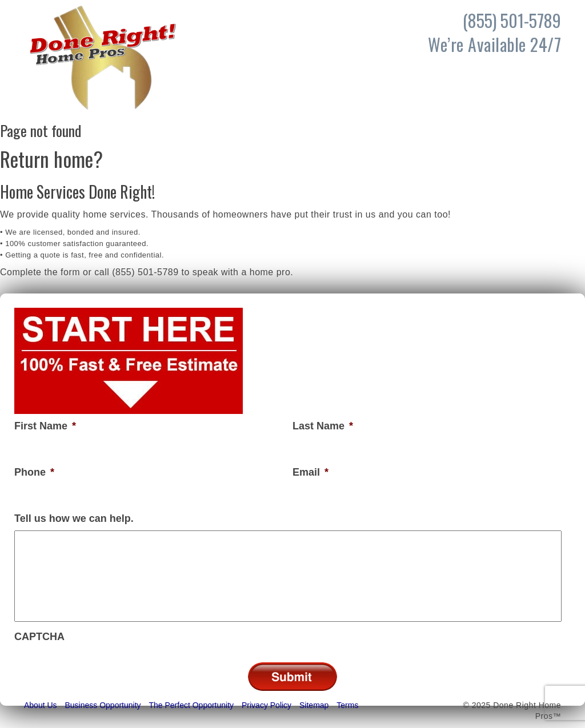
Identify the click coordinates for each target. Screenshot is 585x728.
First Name (45, 426)
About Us (41, 705)
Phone (34, 472)
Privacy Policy (267, 705)
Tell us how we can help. (74, 518)
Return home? (51, 159)
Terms (347, 705)
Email (310, 472)
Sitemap (314, 705)
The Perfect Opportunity (191, 705)
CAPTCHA (39, 637)
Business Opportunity (103, 705)
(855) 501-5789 (145, 272)
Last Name (323, 426)
